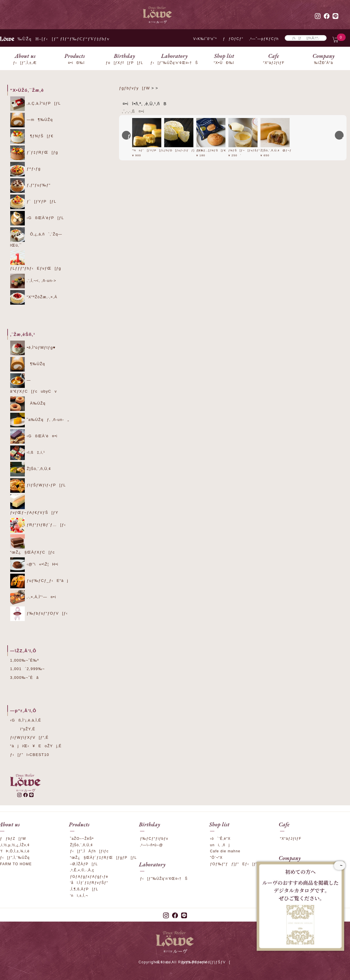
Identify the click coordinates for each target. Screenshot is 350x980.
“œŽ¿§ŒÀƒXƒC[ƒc (33, 544)
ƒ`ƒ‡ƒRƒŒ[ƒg (34, 153)
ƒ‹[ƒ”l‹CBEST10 (30, 755)
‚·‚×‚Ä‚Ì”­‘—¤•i (33, 597)
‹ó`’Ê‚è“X (220, 839)
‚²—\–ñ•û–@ (152, 845)
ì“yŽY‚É (23, 729)
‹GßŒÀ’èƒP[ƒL (37, 218)
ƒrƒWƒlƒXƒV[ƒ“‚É (29, 737)
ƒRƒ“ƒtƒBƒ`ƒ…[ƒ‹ (38, 525)
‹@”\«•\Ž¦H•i (34, 565)
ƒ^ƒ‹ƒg (26, 169)
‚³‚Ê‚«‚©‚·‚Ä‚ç (82, 870)
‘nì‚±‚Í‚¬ (79, 896)
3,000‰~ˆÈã (25, 678)
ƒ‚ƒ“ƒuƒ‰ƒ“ (30, 185)
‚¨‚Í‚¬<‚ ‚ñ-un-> (33, 281)
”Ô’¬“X (216, 858)
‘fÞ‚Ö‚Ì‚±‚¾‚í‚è (15, 851)
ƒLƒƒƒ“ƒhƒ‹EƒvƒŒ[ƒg (36, 260)
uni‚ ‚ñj (220, 845)
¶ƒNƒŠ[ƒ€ (32, 136)
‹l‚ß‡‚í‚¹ (28, 453)
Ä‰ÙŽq (28, 404)
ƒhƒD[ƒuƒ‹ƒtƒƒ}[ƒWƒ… (189, 150)
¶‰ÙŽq (28, 364)
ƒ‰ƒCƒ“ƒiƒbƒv (154, 839)
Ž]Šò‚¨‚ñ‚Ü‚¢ (31, 469)
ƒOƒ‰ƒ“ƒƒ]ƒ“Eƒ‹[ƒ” (234, 864)
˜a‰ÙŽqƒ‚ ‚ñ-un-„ (40, 420)
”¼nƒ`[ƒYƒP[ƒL (150, 150)
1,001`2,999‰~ (28, 669)
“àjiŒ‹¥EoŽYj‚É (36, 746)
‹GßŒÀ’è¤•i (34, 436)
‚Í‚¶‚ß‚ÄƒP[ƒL (84, 889)
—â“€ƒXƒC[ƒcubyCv (34, 383)
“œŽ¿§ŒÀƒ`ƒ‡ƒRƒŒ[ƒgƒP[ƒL (103, 858)
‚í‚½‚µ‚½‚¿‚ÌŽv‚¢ (15, 845)
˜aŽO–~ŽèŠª (82, 839)
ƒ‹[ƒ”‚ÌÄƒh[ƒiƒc (89, 851)
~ (340, 865)
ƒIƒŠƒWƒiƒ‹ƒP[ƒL (38, 485)
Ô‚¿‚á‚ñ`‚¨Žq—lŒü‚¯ (36, 237)
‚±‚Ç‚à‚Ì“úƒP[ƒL (36, 104)
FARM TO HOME (16, 864)
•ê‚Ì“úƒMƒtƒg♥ (33, 348)
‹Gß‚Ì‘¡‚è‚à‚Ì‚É (26, 720)
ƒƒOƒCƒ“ (233, 39)
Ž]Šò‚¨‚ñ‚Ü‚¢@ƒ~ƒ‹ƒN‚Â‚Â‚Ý (286, 150)
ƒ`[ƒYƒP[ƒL (33, 202)
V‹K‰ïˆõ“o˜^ (203, 39)
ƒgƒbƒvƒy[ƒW (134, 88)
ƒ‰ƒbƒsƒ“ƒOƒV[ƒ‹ (39, 614)
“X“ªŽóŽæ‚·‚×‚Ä (34, 297)
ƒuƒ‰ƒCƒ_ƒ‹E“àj (39, 581)
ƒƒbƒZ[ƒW (13, 839)
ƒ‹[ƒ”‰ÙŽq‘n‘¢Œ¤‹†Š (164, 879)
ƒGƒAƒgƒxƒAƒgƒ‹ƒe (89, 877)
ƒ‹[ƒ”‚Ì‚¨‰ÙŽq (15, 858)
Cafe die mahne (225, 851)
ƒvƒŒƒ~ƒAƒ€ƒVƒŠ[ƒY (34, 505)
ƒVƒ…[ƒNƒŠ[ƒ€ (213, 150)
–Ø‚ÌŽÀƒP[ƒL (84, 864)
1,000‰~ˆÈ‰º (25, 660)
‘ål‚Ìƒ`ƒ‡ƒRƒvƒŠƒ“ (89, 883)
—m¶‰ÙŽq (32, 120)
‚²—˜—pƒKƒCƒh (264, 39)
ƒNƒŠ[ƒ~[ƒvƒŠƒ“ (247, 150)
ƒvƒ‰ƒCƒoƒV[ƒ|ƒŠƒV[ (206, 962)
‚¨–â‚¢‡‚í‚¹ (163, 962)
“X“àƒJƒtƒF (291, 839)
